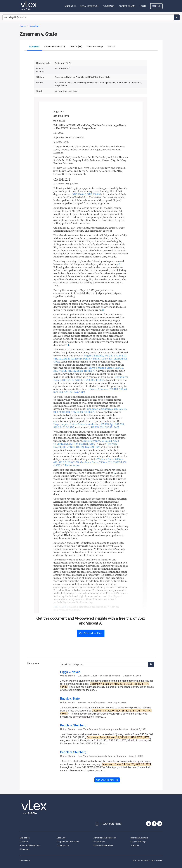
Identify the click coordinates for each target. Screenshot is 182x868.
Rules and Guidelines (103, 845)
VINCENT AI (70, 6)
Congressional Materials (68, 842)
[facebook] (154, 824)
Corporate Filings (138, 842)
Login (143, 6)
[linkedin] (160, 824)
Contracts (24, 842)
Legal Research (89, 6)
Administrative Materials (105, 838)
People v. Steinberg (73, 725)
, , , (89, 369)
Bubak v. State (70, 699)
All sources (24, 849)
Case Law (61, 838)
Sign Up (156, 6)
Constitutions (63, 845)
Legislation (25, 838)
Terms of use (25, 860)
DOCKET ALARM (127, 6)
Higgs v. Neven (70, 672)
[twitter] (148, 824)
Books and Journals (139, 838)
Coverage (108, 6)
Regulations (99, 842)
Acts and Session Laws (30, 845)
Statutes (135, 845)
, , (85, 445)
